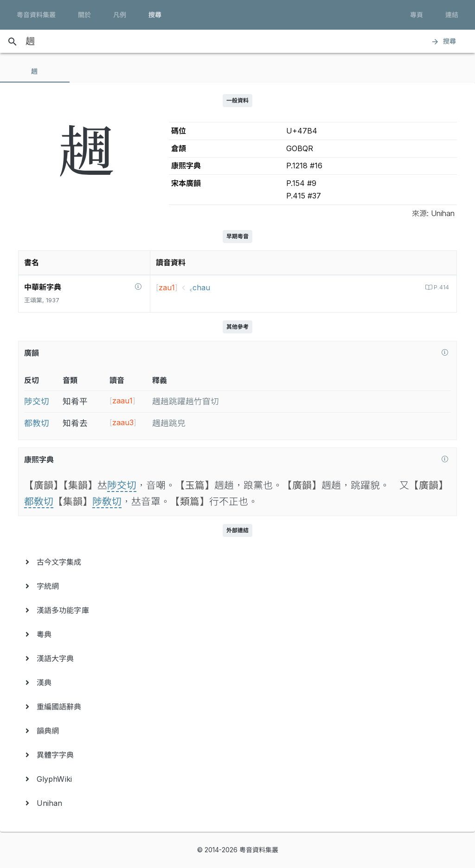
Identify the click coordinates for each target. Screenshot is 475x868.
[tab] (35, 71)
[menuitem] (237, 562)
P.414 (440, 287)
